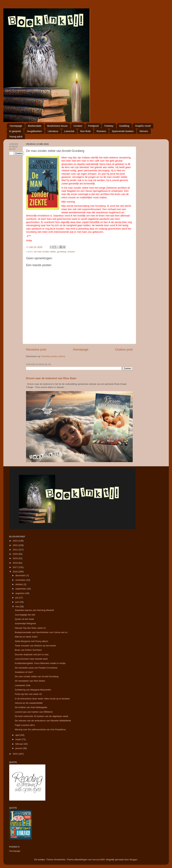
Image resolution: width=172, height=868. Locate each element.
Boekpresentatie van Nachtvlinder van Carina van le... (42, 632)
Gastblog (124, 126)
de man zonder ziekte (45, 252)
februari (20, 744)
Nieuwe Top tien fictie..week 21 (30, 628)
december (21, 575)
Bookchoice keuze (57, 126)
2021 (15, 550)
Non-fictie (85, 131)
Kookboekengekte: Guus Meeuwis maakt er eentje (40, 663)
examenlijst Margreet (25, 623)
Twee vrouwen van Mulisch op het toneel (35, 646)
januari (19, 748)
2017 (15, 567)
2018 (15, 563)
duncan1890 (99, 860)
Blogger (133, 860)
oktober (20, 584)
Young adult (16, 137)
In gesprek (15, 131)
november (21, 580)
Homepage (16, 126)
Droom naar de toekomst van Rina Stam (51, 378)
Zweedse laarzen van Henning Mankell (34, 610)
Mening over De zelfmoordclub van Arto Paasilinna (40, 729)
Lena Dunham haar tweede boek (31, 659)
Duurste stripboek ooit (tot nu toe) (32, 654)
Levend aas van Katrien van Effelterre (34, 712)
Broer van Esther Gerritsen (28, 650)
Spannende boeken (123, 131)
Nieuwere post (36, 349)
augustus (20, 593)
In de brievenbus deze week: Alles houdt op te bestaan (42, 699)
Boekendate (35, 126)
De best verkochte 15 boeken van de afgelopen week (41, 716)
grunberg (61, 252)
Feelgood (93, 126)
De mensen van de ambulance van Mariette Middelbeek (43, 721)
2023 (15, 541)
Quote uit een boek (24, 619)
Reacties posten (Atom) (53, 356)
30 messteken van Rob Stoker (30, 681)
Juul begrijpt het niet (25, 615)
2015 (15, 754)
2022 (15, 545)
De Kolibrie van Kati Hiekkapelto (31, 707)
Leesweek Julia (23, 685)
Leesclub (69, 131)
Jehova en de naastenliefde (29, 703)
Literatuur (53, 131)
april (18, 735)
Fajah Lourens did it (25, 725)
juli (17, 598)
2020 (15, 554)
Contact (78, 126)
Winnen (144, 131)
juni (18, 602)
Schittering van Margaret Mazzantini (33, 690)
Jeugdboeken (34, 131)
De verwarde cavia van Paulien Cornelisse (36, 668)
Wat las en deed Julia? (26, 637)
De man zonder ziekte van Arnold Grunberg (37, 676)
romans (71, 252)
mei (18, 606)
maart (19, 739)
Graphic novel (143, 126)
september (21, 589)
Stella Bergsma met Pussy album (31, 641)
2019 (15, 558)
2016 (15, 572)
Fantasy (109, 126)
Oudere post (124, 349)
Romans (101, 131)
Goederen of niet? (24, 672)
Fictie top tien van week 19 (28, 694)
